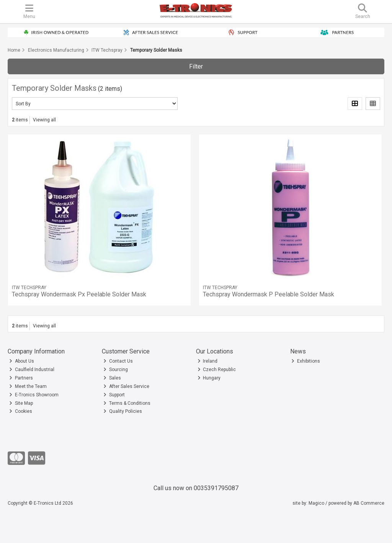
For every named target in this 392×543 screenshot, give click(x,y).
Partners (21, 378)
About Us (22, 361)
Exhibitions (306, 361)
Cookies (21, 411)
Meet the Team (28, 386)
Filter (196, 66)
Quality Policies (123, 411)
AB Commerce (369, 503)
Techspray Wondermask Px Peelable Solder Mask (79, 294)
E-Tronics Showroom (34, 395)
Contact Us (118, 361)
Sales (112, 378)
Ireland (208, 361)
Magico (316, 503)
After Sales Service (126, 386)
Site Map (21, 403)
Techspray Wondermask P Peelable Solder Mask (269, 294)
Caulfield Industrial (32, 370)
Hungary (209, 378)
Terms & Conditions (127, 403)
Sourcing (116, 370)
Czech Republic (217, 370)
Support (114, 395)
